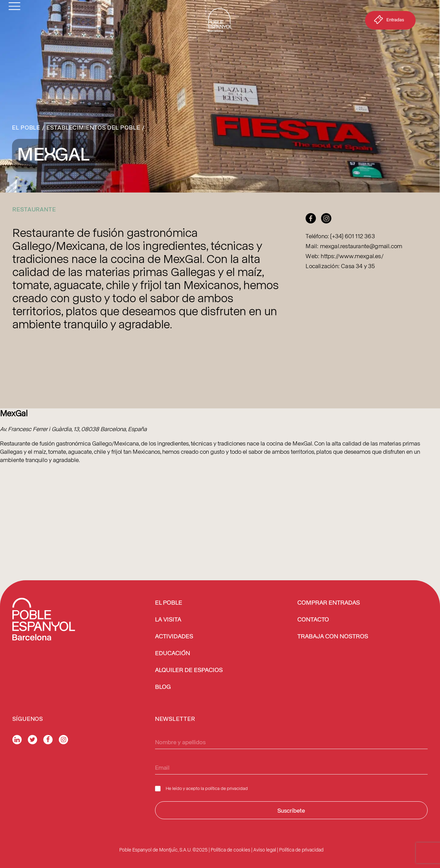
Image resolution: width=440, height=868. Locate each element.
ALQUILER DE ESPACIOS (189, 670)
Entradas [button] (388, 21)
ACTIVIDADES (174, 637)
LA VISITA (168, 620)
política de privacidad (227, 788)
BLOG (163, 687)
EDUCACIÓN (173, 653)
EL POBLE (169, 603)
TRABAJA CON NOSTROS (333, 637)
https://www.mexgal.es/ (352, 256)
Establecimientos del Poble (93, 127)
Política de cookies (230, 850)
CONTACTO (313, 620)
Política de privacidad (301, 850)
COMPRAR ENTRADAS (329, 603)
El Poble (26, 127)
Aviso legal (265, 850)
